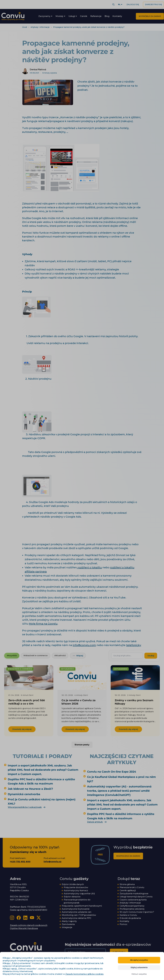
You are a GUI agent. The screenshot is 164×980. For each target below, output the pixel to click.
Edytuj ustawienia (139, 967)
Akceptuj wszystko (139, 960)
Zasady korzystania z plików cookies (84, 974)
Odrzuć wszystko (139, 974)
